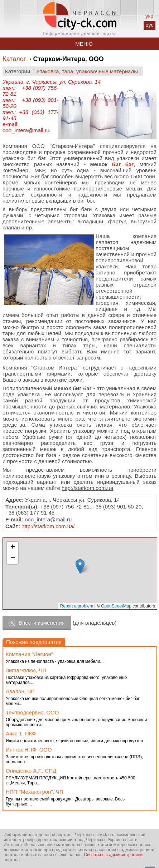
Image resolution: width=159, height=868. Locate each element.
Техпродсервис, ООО (32, 712)
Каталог (14, 59)
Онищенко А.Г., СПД (31, 771)
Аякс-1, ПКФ (21, 733)
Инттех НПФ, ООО (29, 750)
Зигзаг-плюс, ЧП (26, 670)
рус (150, 25)
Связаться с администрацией (113, 855)
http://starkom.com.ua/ (48, 526)
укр (149, 16)
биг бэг (123, 164)
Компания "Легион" (29, 654)
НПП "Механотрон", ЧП (35, 792)
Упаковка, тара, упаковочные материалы (87, 71)
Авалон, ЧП (20, 691)
